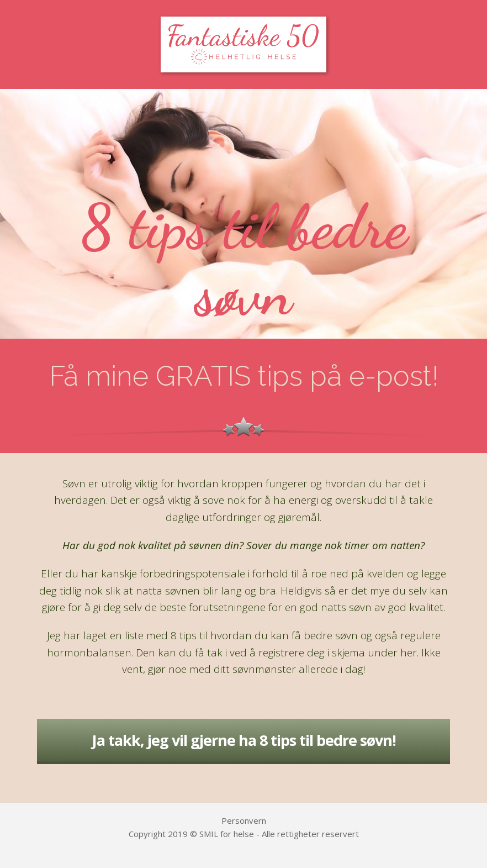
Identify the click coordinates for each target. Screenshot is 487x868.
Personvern (244, 820)
